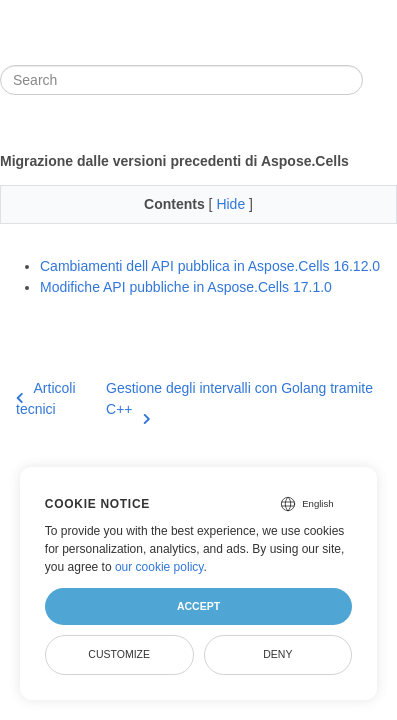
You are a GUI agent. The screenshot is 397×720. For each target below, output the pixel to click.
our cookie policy (159, 567)
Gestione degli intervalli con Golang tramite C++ (239, 400)
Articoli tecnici (46, 398)
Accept (198, 606)
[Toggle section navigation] (380, 80)
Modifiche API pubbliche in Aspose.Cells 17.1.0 (186, 287)
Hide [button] (232, 204)
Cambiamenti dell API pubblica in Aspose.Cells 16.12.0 (210, 266)
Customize (119, 654)
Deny (277, 654)
